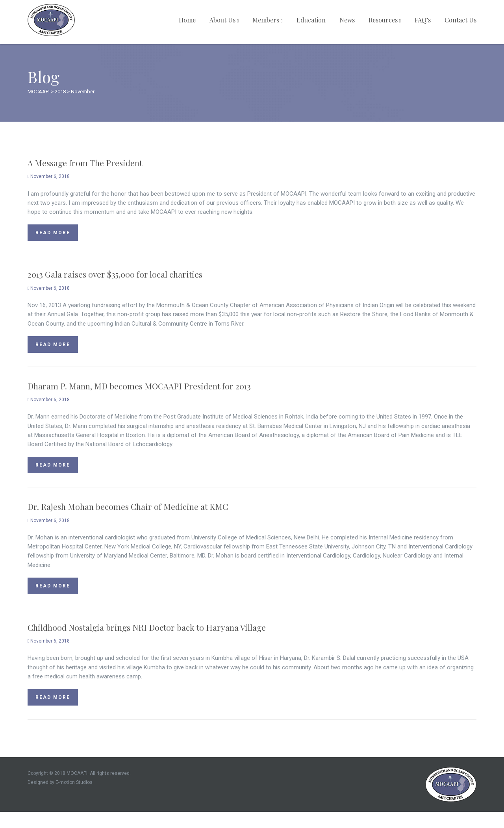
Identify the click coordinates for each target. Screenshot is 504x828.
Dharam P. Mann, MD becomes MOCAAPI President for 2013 (139, 386)
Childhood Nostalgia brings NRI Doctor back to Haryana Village (147, 627)
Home (187, 20)
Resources (385, 20)
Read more (53, 233)
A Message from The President (85, 163)
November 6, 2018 (49, 176)
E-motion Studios (74, 782)
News (347, 20)
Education (311, 20)
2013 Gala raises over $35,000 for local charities (115, 274)
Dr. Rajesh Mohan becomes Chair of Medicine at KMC (128, 506)
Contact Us (460, 20)
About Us (224, 20)
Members (267, 20)
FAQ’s (423, 20)
